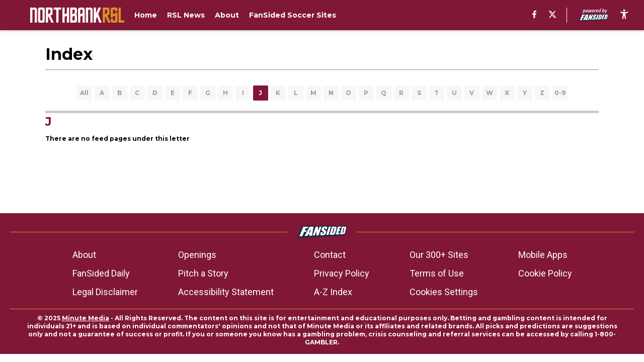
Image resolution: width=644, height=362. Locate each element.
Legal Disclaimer (105, 292)
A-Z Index (333, 292)
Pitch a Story (203, 273)
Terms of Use (437, 273)
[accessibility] (624, 15)
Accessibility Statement (226, 292)
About (84, 255)
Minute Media (86, 318)
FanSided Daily (101, 273)
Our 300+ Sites (439, 255)
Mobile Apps (543, 255)
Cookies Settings (444, 292)
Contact (330, 255)
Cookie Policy (545, 273)
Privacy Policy (342, 273)
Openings (197, 255)
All (84, 93)
